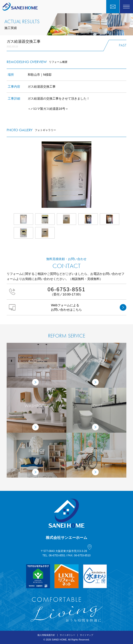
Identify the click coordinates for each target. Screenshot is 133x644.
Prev (7, 175)
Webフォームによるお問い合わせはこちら (68, 307)
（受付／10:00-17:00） (66, 291)
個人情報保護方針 (46, 635)
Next (126, 175)
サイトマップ (87, 635)
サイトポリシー (67, 635)
